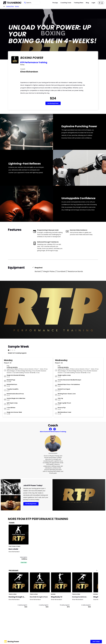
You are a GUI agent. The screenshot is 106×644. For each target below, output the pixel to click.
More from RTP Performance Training (53, 432)
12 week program (65, 605)
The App (55, 3)
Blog (87, 3)
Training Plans (79, 3)
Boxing (17, 6)
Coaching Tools (66, 3)
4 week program (22, 605)
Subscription (24, 557)
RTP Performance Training (34, 62)
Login (93, 3)
